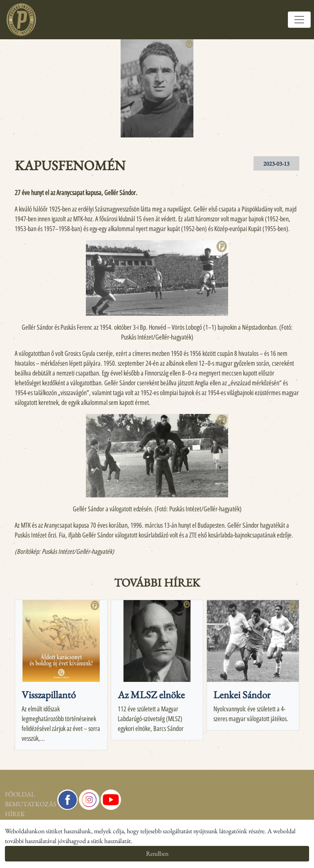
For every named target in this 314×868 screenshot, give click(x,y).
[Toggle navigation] (299, 20)
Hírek (15, 814)
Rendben (157, 853)
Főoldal (20, 794)
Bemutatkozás (26, 804)
